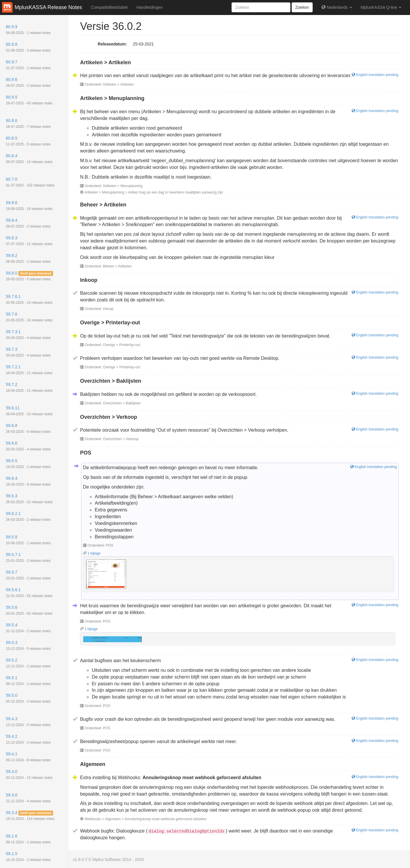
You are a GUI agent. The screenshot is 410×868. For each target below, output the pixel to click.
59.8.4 (28, 223)
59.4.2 (28, 739)
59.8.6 (29, 206)
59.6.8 (28, 428)
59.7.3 (28, 352)
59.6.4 (28, 481)
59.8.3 (29, 241)
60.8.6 (28, 123)
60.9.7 (28, 65)
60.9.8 (28, 47)
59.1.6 (28, 839)
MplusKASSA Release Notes (48, 7)
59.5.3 (28, 645)
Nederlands (337, 7)
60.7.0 (30, 182)
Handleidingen (149, 7)
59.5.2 (28, 663)
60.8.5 (28, 141)
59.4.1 (28, 757)
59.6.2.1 (28, 516)
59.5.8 (28, 540)
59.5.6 (29, 610)
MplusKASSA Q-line (381, 7)
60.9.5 (29, 100)
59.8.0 (29, 276)
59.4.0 (29, 774)
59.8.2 (28, 258)
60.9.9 (28, 30)
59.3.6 (28, 798)
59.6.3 (29, 499)
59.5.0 (28, 698)
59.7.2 (29, 387)
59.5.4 (28, 628)
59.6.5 (28, 464)
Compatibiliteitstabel (109, 7)
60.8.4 (29, 159)
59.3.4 (30, 816)
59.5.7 (28, 575)
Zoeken (302, 7)
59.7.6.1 (29, 299)
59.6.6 (28, 446)
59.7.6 (29, 317)
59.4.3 (28, 722)
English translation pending (375, 75)
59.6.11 (29, 411)
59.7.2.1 (29, 370)
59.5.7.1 (28, 557)
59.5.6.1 (29, 593)
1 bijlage (92, 553)
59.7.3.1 (28, 335)
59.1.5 (28, 857)
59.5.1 (28, 681)
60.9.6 (28, 82)
